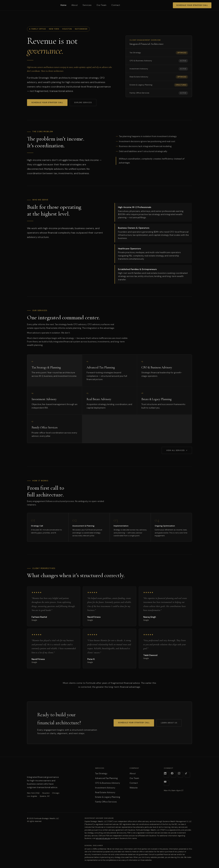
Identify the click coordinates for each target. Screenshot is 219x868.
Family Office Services (106, 802)
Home (63, 5)
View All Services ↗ (177, 450)
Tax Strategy (101, 773)
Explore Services (83, 102)
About (75, 5)
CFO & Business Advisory (108, 783)
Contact (116, 5)
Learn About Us (169, 723)
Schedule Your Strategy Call (192, 5)
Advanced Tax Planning (106, 778)
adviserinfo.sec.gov (103, 838)
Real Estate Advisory (105, 792)
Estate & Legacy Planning (108, 797)
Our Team (101, 5)
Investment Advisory (105, 788)
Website (134, 788)
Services (87, 5)
